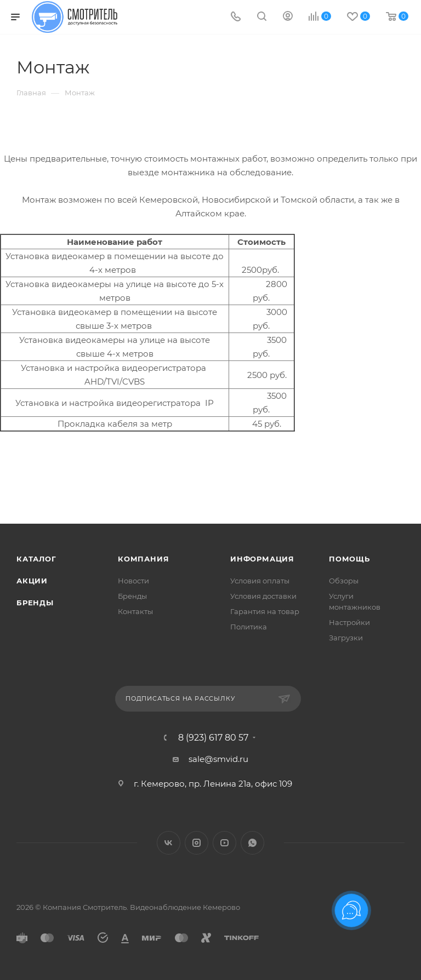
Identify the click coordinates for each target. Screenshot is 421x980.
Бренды (35, 603)
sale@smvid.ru (218, 759)
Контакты (135, 611)
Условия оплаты (260, 581)
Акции (32, 581)
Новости (133, 581)
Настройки (349, 622)
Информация (262, 559)
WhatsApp (252, 843)
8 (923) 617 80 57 (213, 738)
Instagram (197, 843)
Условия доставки (263, 596)
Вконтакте (169, 843)
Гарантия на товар (265, 611)
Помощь (349, 559)
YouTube (224, 843)
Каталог (36, 559)
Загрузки (346, 638)
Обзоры (344, 581)
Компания (143, 559)
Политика (249, 627)
